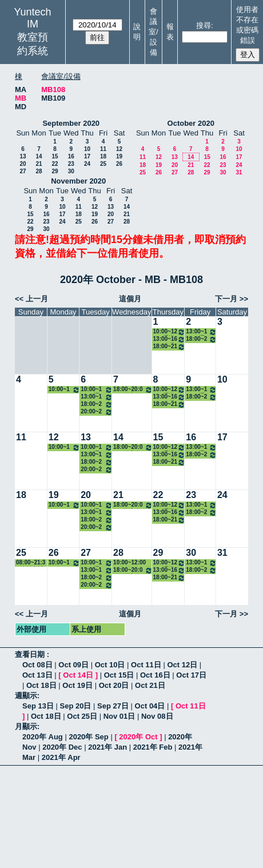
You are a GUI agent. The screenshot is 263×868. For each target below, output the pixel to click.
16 (71, 156)
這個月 (130, 299)
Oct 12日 (182, 665)
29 (55, 171)
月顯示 (26, 726)
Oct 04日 (150, 706)
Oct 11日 (146, 665)
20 (23, 164)
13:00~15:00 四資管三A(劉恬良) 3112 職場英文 (97, 397)
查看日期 (31, 654)
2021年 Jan (107, 747)
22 (55, 164)
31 (239, 172)
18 (103, 156)
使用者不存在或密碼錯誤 (247, 25)
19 (119, 156)
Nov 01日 (119, 716)
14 (39, 156)
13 (23, 156)
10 (87, 149)
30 (71, 171)
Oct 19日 (77, 685)
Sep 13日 (38, 706)
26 (119, 164)
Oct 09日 (73, 665)
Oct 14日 (78, 675)
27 (23, 171)
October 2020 (191, 123)
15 (55, 156)
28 (39, 171)
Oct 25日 (82, 716)
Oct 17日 (191, 675)
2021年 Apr (61, 757)
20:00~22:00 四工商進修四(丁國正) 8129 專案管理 (97, 412)
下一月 (226, 299)
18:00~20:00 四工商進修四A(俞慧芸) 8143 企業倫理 (133, 390)
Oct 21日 (150, 685)
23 (71, 164)
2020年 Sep (88, 737)
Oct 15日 (119, 675)
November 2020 (78, 181)
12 (119, 149)
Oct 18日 (41, 685)
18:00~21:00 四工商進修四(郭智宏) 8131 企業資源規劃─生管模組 (201, 339)
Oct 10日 (110, 665)
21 (39, 164)
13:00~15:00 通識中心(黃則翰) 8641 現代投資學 (201, 332)
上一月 (37, 299)
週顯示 (26, 696)
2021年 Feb (153, 747)
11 (103, 149)
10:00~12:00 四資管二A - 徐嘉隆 (132, 563)
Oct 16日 (155, 675)
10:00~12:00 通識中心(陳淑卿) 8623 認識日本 (170, 332)
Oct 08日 (37, 665)
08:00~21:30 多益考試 (31, 563)
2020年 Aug (43, 737)
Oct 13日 (37, 675)
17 (87, 156)
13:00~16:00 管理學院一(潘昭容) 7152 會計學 (170, 339)
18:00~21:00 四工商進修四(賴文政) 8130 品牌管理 (170, 347)
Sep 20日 (76, 706)
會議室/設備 (154, 32)
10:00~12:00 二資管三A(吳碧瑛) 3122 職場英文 (64, 390)
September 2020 (71, 123)
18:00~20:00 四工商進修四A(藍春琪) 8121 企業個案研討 (97, 405)
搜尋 (204, 25)
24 (87, 164)
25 (103, 164)
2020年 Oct (138, 737)
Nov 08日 (157, 716)
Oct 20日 (114, 685)
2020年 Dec (62, 747)
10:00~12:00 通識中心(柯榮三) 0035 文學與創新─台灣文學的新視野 (97, 390)
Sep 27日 (113, 706)
